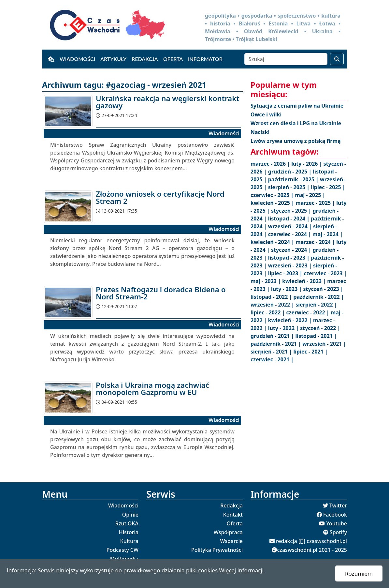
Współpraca (228, 532)
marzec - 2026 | (271, 164)
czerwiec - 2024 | (290, 234)
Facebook (335, 515)
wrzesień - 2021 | (324, 344)
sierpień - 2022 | (316, 305)
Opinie (130, 515)
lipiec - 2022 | (268, 312)
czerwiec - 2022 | (308, 312)
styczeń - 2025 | (292, 211)
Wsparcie (231, 541)
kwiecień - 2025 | (273, 203)
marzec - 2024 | (316, 242)
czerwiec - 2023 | (325, 273)
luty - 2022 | (284, 328)
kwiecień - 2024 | (273, 242)
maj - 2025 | (310, 195)
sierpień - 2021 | (272, 352)
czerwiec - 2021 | (272, 359)
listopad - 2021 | (316, 336)
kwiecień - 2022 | (291, 320)
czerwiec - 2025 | (273, 195)
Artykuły (113, 59)
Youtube (337, 523)
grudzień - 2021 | (273, 336)
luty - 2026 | (307, 164)
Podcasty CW (122, 550)
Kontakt (233, 515)
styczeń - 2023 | (323, 289)
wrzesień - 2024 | (291, 226)
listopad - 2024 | (290, 219)
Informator (205, 59)
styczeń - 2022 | (320, 328)
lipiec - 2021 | (311, 352)
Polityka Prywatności (217, 550)
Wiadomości (77, 59)
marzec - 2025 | (316, 203)
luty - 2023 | (287, 289)
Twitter (338, 505)
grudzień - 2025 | (291, 172)
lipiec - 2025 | (328, 187)
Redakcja (145, 59)
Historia (129, 532)
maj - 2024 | (328, 234)
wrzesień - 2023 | (291, 265)
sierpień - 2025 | (290, 187)
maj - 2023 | (266, 281)
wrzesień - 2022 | (273, 305)
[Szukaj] (286, 59)
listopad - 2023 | (290, 258)
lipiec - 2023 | (286, 273)
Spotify (338, 532)
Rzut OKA (127, 523)
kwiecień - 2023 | (305, 281)
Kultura (129, 541)
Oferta (173, 59)
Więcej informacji (241, 570)
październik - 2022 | (319, 297)
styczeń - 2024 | (292, 250)
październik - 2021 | (276, 344)
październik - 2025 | (294, 179)
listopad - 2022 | (272, 297)
